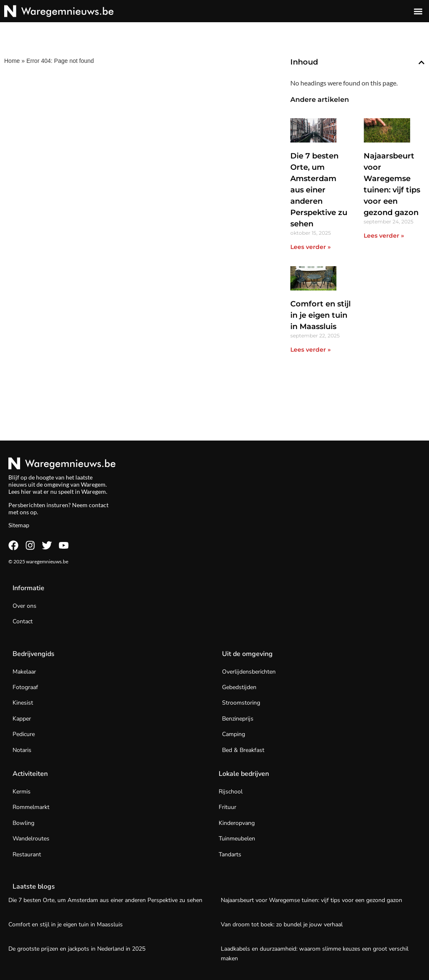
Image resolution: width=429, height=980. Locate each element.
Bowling (23, 823)
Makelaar (24, 672)
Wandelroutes (31, 839)
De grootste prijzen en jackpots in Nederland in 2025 (77, 949)
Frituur (227, 807)
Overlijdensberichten (249, 672)
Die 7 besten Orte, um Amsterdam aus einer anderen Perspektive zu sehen (319, 190)
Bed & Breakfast (243, 750)
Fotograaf (25, 687)
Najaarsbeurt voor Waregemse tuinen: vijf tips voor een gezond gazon (311, 900)
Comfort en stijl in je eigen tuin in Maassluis (320, 315)
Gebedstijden (239, 687)
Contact (23, 621)
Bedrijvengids (34, 654)
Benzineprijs (238, 719)
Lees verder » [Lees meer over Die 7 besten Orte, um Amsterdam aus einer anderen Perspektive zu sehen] (310, 247)
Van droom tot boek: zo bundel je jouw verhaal (282, 924)
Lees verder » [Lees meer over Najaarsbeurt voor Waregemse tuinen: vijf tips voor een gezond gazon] (384, 236)
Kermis (22, 792)
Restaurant (27, 854)
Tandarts (230, 854)
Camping (234, 734)
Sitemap (19, 525)
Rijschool (231, 792)
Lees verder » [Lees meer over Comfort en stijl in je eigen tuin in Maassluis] (310, 350)
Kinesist (23, 703)
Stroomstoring (241, 703)
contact (99, 505)
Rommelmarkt (31, 807)
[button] (418, 11)
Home (12, 61)
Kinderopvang (237, 823)
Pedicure (24, 734)
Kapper (22, 719)
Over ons (25, 606)
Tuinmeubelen (237, 839)
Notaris (22, 750)
